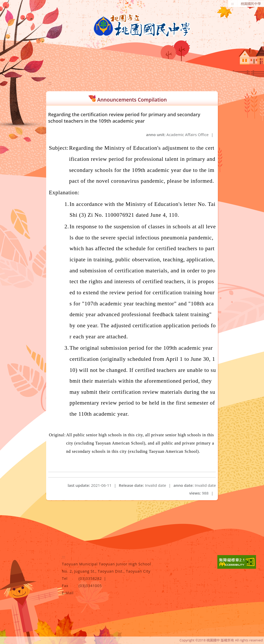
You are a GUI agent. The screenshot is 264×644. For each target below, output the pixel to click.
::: (233, 4)
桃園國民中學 (251, 4)
